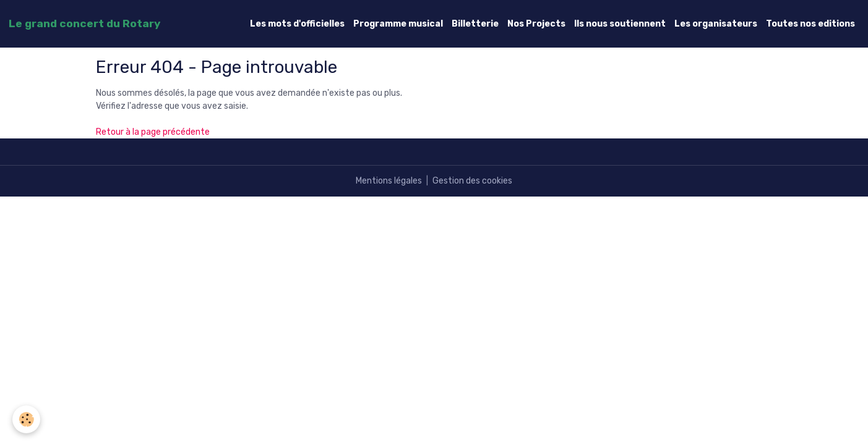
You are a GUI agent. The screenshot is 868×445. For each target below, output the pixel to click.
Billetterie (475, 24)
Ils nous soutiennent (620, 24)
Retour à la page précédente (153, 132)
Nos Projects (536, 24)
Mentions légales (389, 181)
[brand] (84, 23)
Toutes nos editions (810, 24)
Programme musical (398, 24)
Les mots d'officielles (297, 24)
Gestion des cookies (472, 181)
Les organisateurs (716, 24)
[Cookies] (26, 419)
